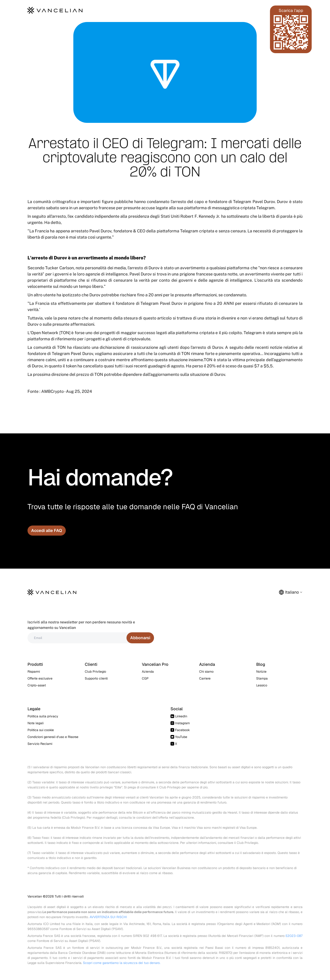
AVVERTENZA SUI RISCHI (108, 917)
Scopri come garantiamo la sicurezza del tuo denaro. (122, 963)
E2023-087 (294, 936)
